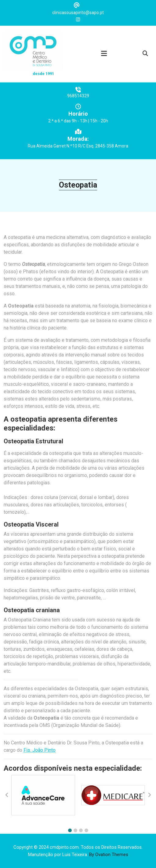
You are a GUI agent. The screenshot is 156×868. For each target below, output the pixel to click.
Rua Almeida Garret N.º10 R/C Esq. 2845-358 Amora (78, 149)
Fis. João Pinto (40, 750)
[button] (70, 830)
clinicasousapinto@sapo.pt (78, 12)
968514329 (78, 99)
